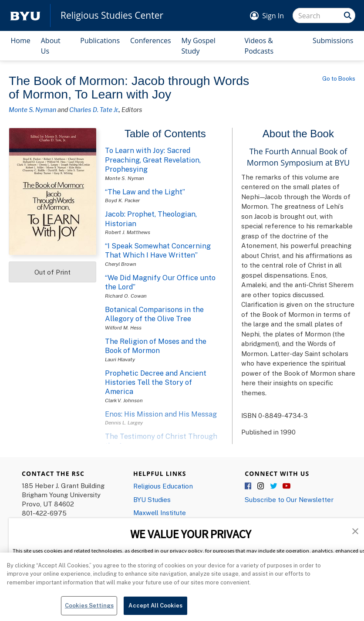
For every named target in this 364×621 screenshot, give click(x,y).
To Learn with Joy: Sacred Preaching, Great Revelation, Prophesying (153, 160)
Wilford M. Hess (123, 327)
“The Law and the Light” (145, 192)
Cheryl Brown (121, 264)
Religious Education (163, 486)
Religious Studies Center (112, 15)
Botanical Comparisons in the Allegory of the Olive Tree (154, 314)
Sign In (273, 16)
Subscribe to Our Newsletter (289, 499)
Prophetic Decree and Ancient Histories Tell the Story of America (156, 382)
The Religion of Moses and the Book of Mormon (156, 346)
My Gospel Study (199, 46)
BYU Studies (152, 499)
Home (21, 41)
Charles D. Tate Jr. (94, 109)
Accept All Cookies (155, 610)
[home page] (25, 15)
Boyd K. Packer (122, 200)
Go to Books (339, 78)
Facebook (249, 486)
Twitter (274, 486)
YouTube (286, 486)
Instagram (261, 486)
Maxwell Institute (160, 512)
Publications (100, 41)
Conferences (151, 41)
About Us (51, 46)
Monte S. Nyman (32, 109)
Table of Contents (165, 134)
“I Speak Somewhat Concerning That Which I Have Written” (158, 250)
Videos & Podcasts (259, 46)
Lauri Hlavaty (120, 359)
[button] (355, 530)
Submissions (333, 41)
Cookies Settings (89, 610)
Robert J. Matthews (128, 232)
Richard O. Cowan (126, 296)
